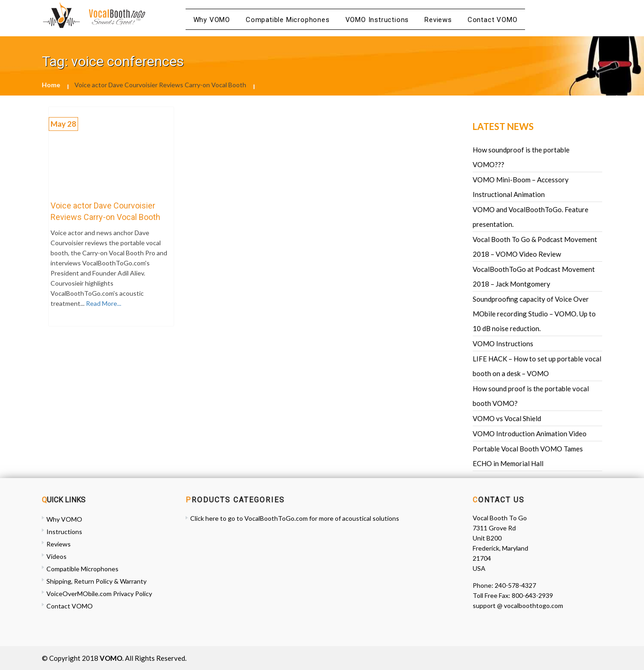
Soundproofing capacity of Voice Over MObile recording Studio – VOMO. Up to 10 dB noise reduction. (534, 314)
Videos (56, 556)
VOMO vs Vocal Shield (507, 418)
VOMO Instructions (377, 20)
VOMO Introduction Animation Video (530, 434)
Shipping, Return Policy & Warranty (96, 581)
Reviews (438, 20)
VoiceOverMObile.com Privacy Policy (99, 594)
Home (51, 85)
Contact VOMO (493, 20)
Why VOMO (212, 20)
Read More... (103, 303)
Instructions (64, 532)
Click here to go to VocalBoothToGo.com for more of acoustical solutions (295, 518)
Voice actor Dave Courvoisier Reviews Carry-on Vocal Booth (105, 211)
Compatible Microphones (288, 20)
